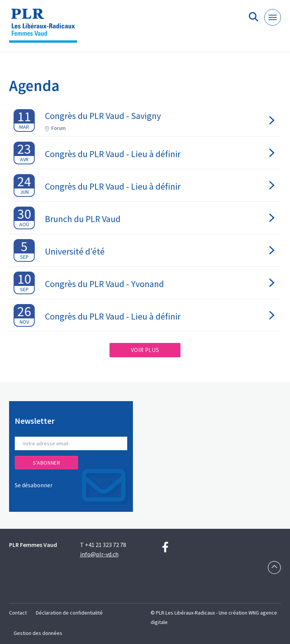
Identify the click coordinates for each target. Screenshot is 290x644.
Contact (18, 613)
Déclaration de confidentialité (69, 613)
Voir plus (145, 350)
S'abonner (46, 463)
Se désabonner (34, 485)
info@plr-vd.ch (99, 554)
